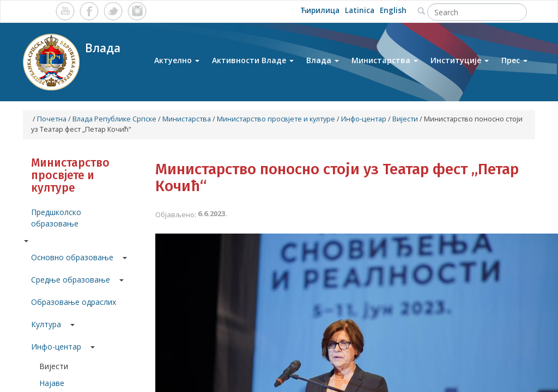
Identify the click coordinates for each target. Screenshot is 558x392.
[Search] (477, 12)
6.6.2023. (213, 213)
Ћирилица (323, 11)
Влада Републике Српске (114, 119)
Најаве (52, 383)
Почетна (52, 119)
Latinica (362, 11)
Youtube (65, 11)
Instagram (137, 11)
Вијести (405, 119)
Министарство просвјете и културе (276, 119)
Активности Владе (253, 65)
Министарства (385, 65)
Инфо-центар (364, 119)
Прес (514, 65)
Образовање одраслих (74, 302)
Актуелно (177, 65)
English (394, 11)
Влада (323, 65)
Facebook (89, 11)
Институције (460, 65)
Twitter (113, 11)
